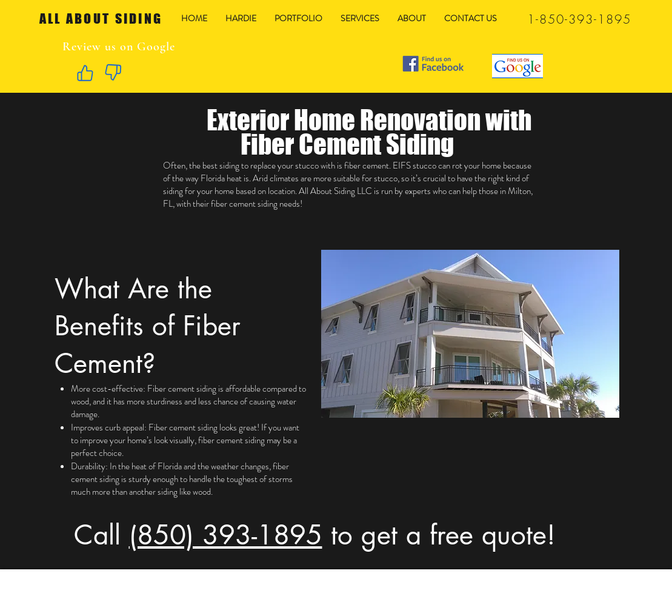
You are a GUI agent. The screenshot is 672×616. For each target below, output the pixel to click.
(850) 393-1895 (226, 535)
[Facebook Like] (489, 36)
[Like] (85, 73)
